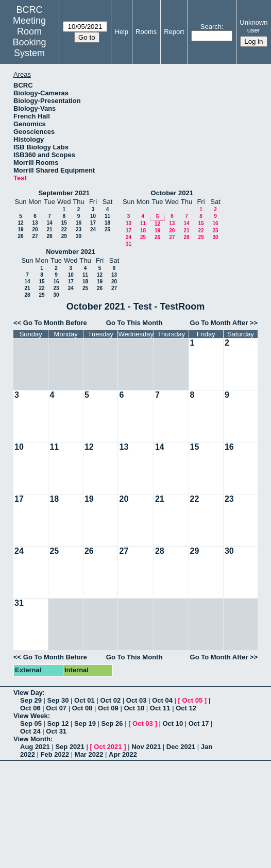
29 (64, 236)
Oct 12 (186, 708)
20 (35, 229)
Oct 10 (134, 708)
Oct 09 (108, 708)
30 (79, 236)
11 (107, 216)
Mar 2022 (89, 754)
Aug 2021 (35, 747)
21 (49, 229)
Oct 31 (56, 731)
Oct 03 (137, 700)
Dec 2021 (181, 747)
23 (79, 229)
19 (20, 229)
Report (174, 32)
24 (93, 229)
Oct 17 (199, 724)
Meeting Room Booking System (30, 37)
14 (49, 223)
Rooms (146, 32)
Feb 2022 (55, 754)
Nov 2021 (146, 747)
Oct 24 (30, 731)
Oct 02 (110, 700)
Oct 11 (160, 708)
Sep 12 (58, 724)
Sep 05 (31, 724)
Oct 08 (82, 708)
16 (79, 223)
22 (64, 229)
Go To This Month (134, 323)
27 (35, 236)
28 (49, 236)
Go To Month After (219, 323)
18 (107, 223)
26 (20, 236)
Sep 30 (58, 700)
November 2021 (71, 252)
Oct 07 (56, 708)
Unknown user (253, 26)
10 (93, 216)
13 (35, 223)
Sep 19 (85, 724)
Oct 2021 (108, 747)
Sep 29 (31, 700)
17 (93, 223)
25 (107, 229)
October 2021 (172, 193)
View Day (28, 693)
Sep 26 (112, 724)
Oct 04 (162, 700)
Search (211, 27)
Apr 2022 (123, 754)
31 (129, 244)
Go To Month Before (55, 323)
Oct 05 (192, 700)
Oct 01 (84, 700)
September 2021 (64, 193)
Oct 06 (30, 708)
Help (121, 32)
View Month (32, 739)
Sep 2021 (70, 747)
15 (64, 223)
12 (20, 223)
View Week (31, 716)
